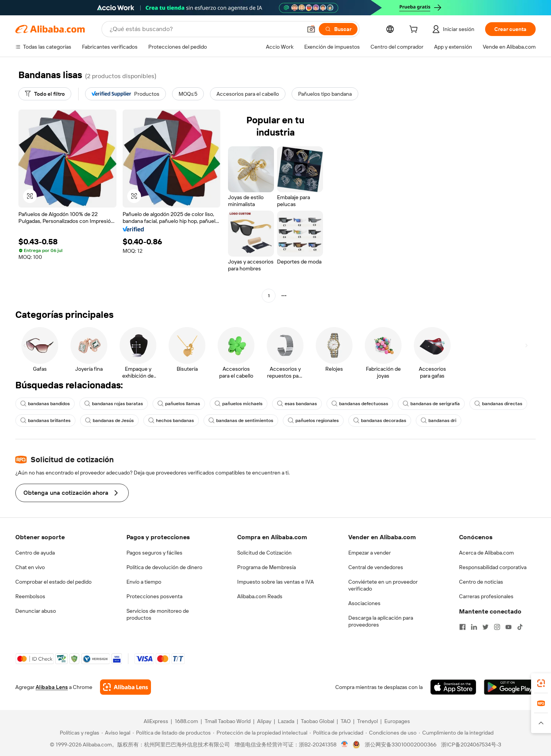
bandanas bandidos (45, 404)
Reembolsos (30, 596)
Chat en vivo (30, 567)
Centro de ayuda (35, 553)
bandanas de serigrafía (431, 404)
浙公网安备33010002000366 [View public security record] (401, 745)
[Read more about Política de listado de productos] (172, 733)
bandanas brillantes (45, 421)
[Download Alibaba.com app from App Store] (453, 687)
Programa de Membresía (266, 567)
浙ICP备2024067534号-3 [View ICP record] (471, 745)
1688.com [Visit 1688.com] (186, 721)
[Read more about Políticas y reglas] (78, 733)
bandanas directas (498, 404)
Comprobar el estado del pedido (53, 582)
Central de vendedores (376, 567)
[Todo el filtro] (45, 94)
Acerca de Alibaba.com (486, 553)
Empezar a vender (370, 553)
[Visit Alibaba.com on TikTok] (520, 627)
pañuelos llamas (179, 404)
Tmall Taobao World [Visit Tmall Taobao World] (228, 721)
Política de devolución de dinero (164, 567)
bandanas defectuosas (360, 404)
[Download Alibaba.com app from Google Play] (510, 687)
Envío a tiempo (144, 582)
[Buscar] (338, 29)
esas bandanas (297, 404)
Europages (397, 721)
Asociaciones (364, 603)
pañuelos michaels (239, 404)
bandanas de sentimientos (241, 421)
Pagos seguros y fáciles (154, 553)
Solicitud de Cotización (264, 553)
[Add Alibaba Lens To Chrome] (125, 687)
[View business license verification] (345, 745)
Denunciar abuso (36, 611)
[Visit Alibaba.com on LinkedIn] (474, 627)
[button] (311, 29)
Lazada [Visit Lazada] (286, 721)
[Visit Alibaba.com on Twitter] (485, 627)
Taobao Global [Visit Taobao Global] (317, 721)
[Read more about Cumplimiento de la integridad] (456, 733)
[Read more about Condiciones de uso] (391, 733)
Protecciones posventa (154, 596)
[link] (541, 683)
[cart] (415, 30)
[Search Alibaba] (205, 29)
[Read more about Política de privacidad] (336, 733)
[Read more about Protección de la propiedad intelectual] (260, 733)
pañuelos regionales (313, 421)
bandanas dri (439, 421)
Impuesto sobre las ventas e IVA (275, 582)
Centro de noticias (481, 582)
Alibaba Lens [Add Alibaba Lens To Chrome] (52, 687)
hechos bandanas (171, 421)
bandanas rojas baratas (114, 404)
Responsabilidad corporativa (493, 567)
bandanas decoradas (380, 421)
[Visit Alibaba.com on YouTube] (508, 627)
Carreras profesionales (486, 596)
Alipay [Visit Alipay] (264, 721)
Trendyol (367, 721)
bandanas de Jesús (109, 421)
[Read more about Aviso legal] (116, 733)
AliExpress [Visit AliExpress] (156, 721)
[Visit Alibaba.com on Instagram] (497, 627)
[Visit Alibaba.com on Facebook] (462, 627)
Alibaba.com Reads (260, 596)
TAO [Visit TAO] (346, 721)
